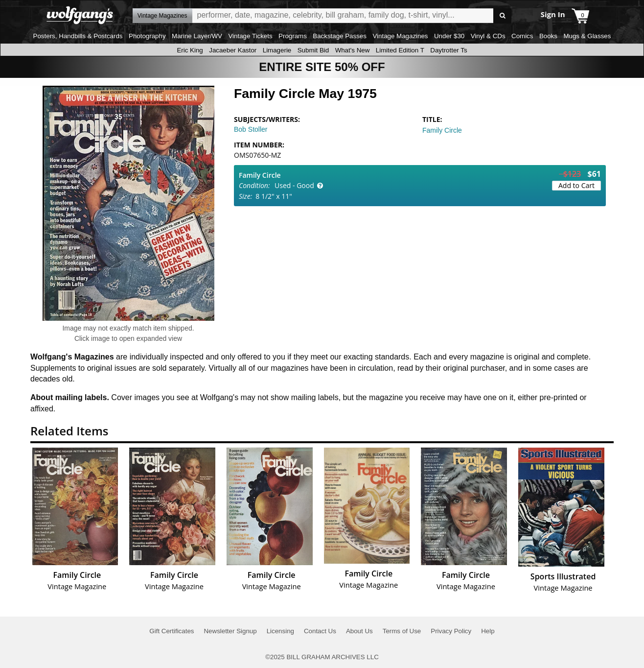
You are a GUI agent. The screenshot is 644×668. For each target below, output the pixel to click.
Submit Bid (313, 50)
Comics (522, 36)
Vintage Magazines (400, 36)
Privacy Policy (451, 631)
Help (488, 631)
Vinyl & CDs (488, 36)
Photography (147, 36)
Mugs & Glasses (587, 36)
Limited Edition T (400, 50)
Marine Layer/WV (197, 36)
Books (548, 36)
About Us (359, 631)
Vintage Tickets (250, 36)
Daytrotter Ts (448, 50)
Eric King (190, 50)
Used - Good (294, 185)
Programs (293, 36)
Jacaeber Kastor (233, 50)
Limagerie (277, 50)
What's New (353, 50)
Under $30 (449, 36)
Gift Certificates (172, 631)
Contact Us (320, 631)
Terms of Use (402, 631)
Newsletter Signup (230, 631)
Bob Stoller (251, 129)
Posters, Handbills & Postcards (78, 36)
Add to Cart (576, 185)
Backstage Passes (340, 36)
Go (502, 16)
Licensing (280, 631)
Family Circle (442, 130)
